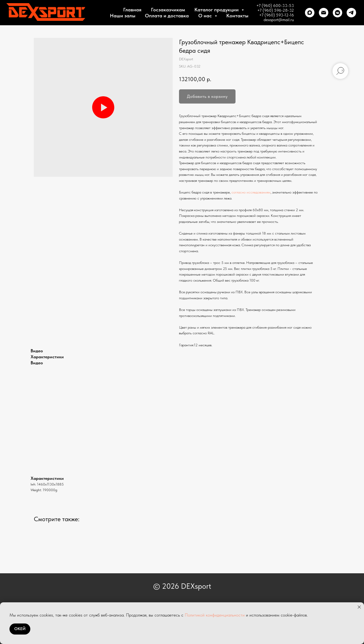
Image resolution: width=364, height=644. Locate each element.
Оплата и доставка (167, 16)
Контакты (237, 16)
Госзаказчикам (168, 10)
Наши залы (123, 16)
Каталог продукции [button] (217, 10)
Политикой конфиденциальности (215, 615)
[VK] (337, 13)
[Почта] (324, 13)
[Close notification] (359, 607)
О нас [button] (206, 16)
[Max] (310, 13)
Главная (132, 10)
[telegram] (351, 13)
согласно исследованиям (251, 192)
